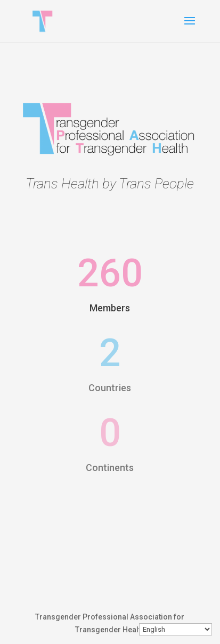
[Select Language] (176, 629)
